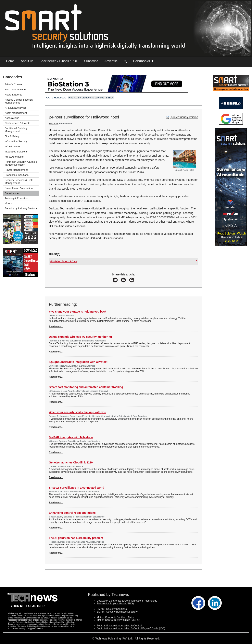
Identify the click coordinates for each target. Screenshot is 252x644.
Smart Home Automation (19, 188)
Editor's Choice (13, 84)
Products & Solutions (17, 175)
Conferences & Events (17, 123)
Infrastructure (12, 146)
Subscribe (91, 61)
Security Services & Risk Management (19, 182)
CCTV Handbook (56, 98)
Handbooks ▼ (144, 61)
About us (27, 61)
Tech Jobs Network (16, 89)
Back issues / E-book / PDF (59, 61)
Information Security (16, 141)
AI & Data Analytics (16, 108)
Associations (12, 118)
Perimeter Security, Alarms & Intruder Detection (21, 163)
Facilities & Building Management (16, 130)
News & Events (13, 95)
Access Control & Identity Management (19, 101)
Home (10, 61)
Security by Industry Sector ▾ (21, 208)
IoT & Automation (15, 157)
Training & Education (17, 198)
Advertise (111, 61)
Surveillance (12, 193)
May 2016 (54, 124)
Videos (9, 203)
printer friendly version (182, 117)
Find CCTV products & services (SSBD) (91, 98)
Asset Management (16, 113)
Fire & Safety (12, 136)
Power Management (16, 170)
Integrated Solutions (16, 152)
